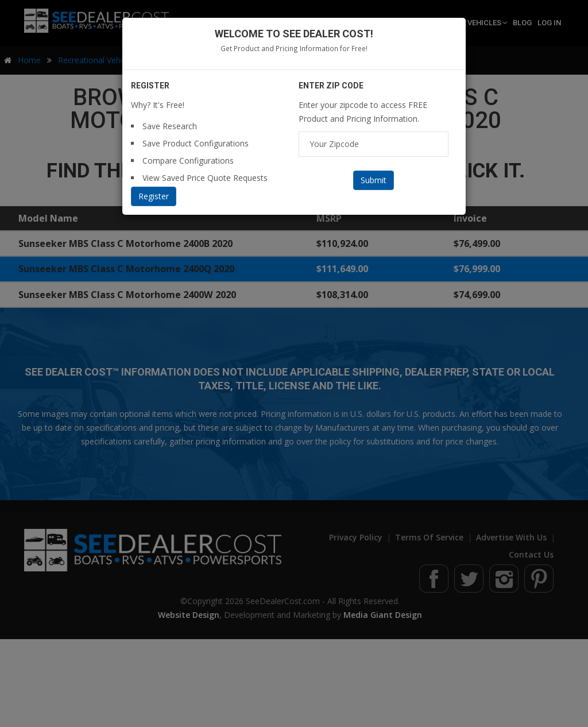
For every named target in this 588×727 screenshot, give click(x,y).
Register (154, 196)
